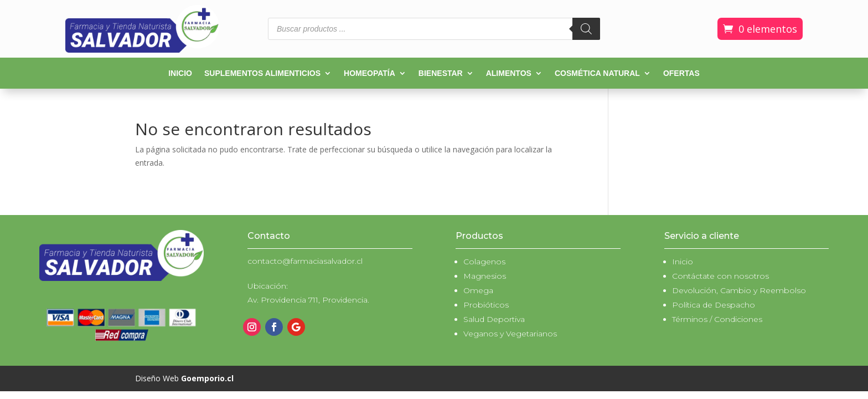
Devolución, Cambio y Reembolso (739, 290)
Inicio (180, 73)
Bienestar (441, 73)
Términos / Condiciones (717, 319)
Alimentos (509, 73)
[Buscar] (586, 29)
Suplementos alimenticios (262, 73)
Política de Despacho (714, 305)
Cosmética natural (597, 73)
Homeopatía (370, 73)
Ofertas (681, 73)
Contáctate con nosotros (720, 276)
